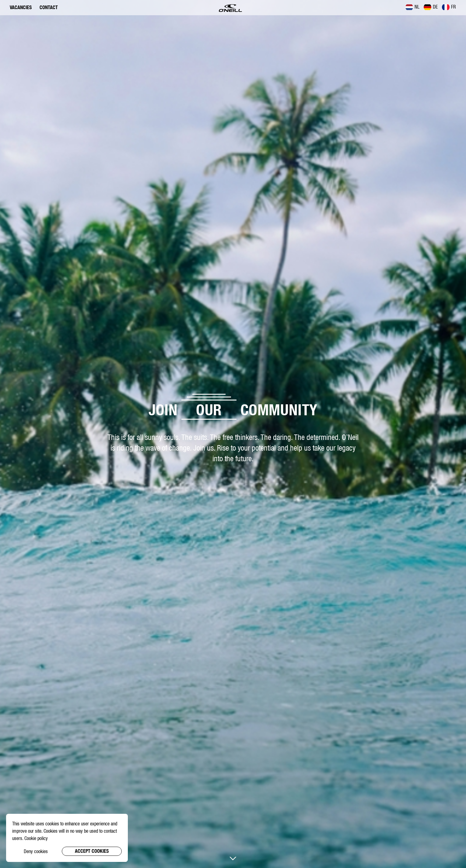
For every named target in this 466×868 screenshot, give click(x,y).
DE (431, 7)
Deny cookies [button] (36, 851)
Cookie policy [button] (36, 838)
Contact (49, 7)
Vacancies (21, 7)
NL (412, 7)
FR (449, 7)
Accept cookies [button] (92, 851)
